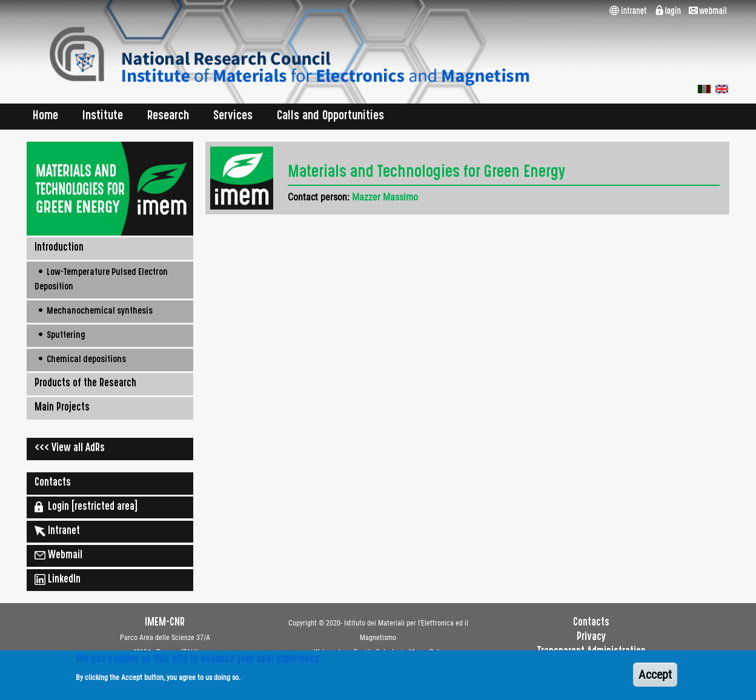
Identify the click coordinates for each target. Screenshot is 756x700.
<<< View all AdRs (70, 449)
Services (233, 117)
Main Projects (62, 408)
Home (45, 117)
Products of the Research (85, 384)
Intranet (57, 531)
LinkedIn (58, 579)
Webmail (58, 555)
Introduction (59, 248)
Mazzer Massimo (385, 197)
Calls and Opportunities (330, 117)
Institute (103, 117)
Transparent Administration (592, 652)
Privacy (591, 638)
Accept (655, 679)
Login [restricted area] (86, 507)
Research (168, 117)
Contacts (53, 483)
